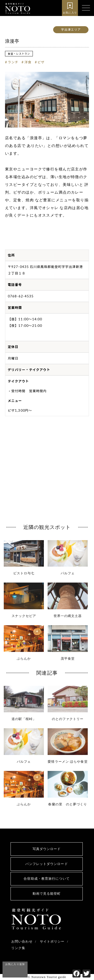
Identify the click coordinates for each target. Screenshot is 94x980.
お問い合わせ (22, 941)
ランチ (13, 62)
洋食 (28, 62)
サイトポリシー (52, 941)
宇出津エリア (71, 30)
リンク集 (18, 948)
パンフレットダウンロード (46, 864)
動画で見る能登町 (47, 894)
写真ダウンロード (47, 849)
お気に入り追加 (15, 964)
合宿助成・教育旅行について (46, 879)
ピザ (41, 62)
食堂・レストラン (19, 54)
